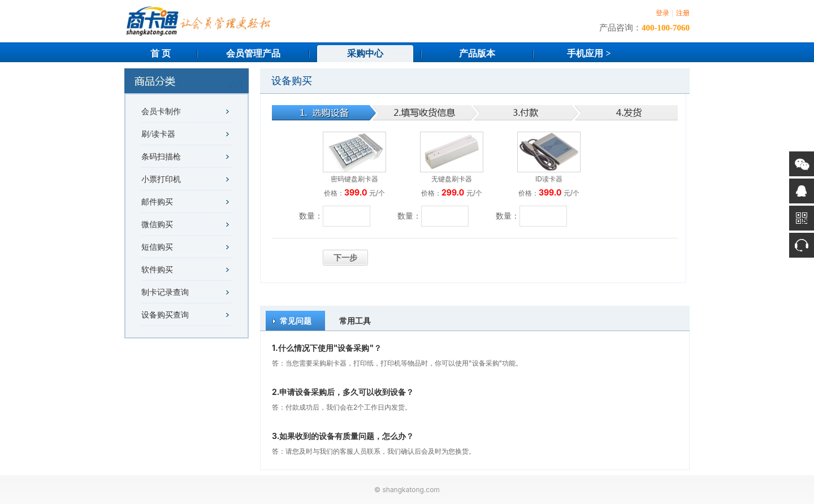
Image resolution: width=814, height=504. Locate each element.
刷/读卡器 (158, 134)
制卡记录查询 (165, 292)
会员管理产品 (253, 53)
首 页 (161, 53)
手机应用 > (589, 53)
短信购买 (157, 247)
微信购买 (157, 225)
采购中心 (365, 53)
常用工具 (355, 321)
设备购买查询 (165, 315)
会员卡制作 (161, 112)
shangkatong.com (411, 490)
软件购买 (157, 270)
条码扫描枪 (161, 157)
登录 (663, 13)
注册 (683, 13)
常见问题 (296, 321)
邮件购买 (157, 202)
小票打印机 (161, 179)
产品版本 (477, 53)
